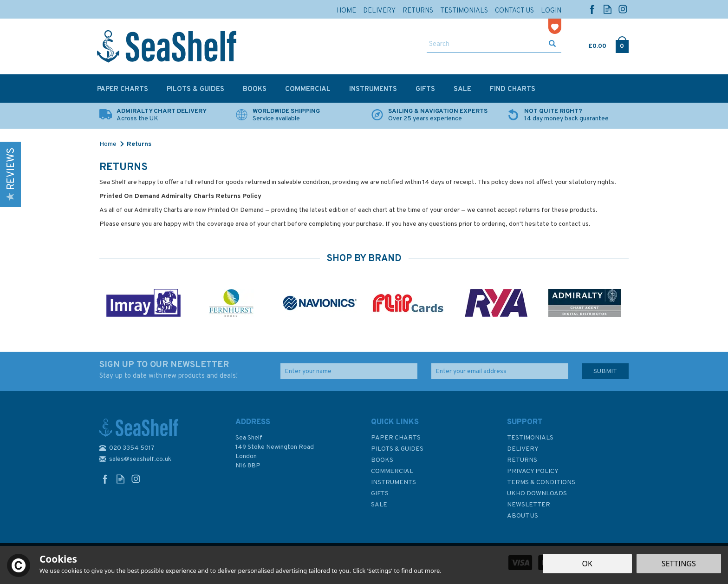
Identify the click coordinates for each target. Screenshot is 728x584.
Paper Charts (396, 438)
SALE (379, 505)
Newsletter (529, 505)
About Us (523, 516)
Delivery (523, 449)
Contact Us (514, 11)
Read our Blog (608, 9)
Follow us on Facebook (592, 9)
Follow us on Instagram (623, 9)
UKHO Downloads (537, 494)
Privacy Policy (533, 471)
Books (382, 460)
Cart (589, 44)
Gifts (380, 494)
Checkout (622, 44)
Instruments (393, 482)
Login (551, 11)
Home (346, 11)
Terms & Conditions (541, 482)
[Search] (485, 45)
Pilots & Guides (397, 449)
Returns (522, 460)
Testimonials (530, 438)
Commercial (392, 471)
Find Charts (513, 89)
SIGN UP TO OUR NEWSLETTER (183, 370)
